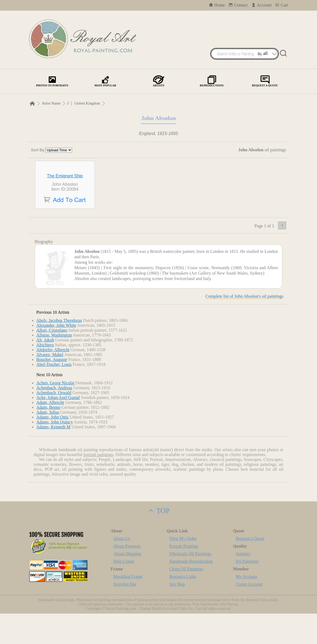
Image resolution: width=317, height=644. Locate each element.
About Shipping (127, 584)
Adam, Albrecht (50, 433)
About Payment (127, 577)
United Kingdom (87, 103)
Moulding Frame (128, 607)
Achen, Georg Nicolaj (56, 413)
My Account (246, 607)
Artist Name (51, 103)
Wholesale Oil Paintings (190, 584)
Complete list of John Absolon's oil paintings (244, 327)
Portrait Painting (183, 577)
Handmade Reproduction (191, 592)
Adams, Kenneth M (53, 457)
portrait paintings (99, 485)
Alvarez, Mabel (50, 385)
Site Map (177, 615)
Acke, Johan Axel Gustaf (58, 428)
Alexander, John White (56, 356)
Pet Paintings (247, 592)
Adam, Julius (48, 443)
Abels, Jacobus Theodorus (59, 351)
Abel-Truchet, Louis (54, 395)
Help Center (124, 592)
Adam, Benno (48, 438)
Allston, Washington (54, 365)
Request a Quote (250, 569)
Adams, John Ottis (53, 447)
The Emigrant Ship (65, 206)
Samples (243, 584)
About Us (122, 569)
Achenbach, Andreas (54, 418)
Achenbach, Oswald (54, 423)
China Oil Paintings (186, 599)
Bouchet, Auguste (52, 390)
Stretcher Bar (125, 615)
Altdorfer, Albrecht (53, 380)
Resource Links (183, 607)
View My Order (183, 569)
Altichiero (45, 375)
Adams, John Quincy (55, 452)
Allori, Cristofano (52, 361)
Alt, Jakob (45, 370)
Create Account (249, 615)
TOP (158, 541)
